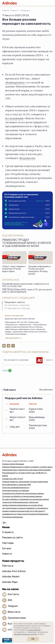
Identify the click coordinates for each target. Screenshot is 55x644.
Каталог (7, 548)
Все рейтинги (46, 390)
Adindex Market (11, 577)
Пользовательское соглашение (16, 490)
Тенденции (25, 10)
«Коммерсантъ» (15, 82)
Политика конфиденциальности (16, 487)
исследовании (14, 118)
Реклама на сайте (12, 538)
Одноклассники (17, 618)
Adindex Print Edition (14, 571)
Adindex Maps (10, 582)
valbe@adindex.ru (13, 338)
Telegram (13, 606)
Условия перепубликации (13, 464)
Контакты (13, 594)
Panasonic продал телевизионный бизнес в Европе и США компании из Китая (27, 243)
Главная (6, 10)
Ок (33, 639)
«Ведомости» (27, 158)
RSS (10, 600)
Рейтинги (8, 566)
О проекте (8, 532)
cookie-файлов (34, 630)
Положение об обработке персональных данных (23, 493)
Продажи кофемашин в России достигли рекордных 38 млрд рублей (39, 270)
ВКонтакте (14, 612)
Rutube (12, 624)
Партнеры (8, 543)
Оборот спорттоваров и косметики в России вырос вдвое (14, 269)
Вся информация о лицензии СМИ (17, 485)
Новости (15, 10)
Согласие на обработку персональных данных (22, 496)
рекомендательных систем (25, 634)
